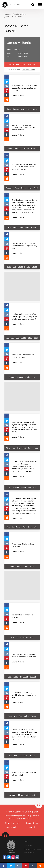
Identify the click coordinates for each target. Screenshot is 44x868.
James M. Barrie (18, 96)
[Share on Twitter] (7, 81)
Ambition (13, 795)
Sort (35, 487)
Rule (18, 338)
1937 (26, 56)
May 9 (21, 53)
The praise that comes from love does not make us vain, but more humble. (25, 88)
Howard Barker (12, 827)
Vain (23, 109)
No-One (26, 148)
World (17, 188)
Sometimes (16, 527)
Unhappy (18, 148)
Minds (20, 795)
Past (24, 527)
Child (18, 64)
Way (36, 527)
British (9, 49)
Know (30, 188)
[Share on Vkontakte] (7, 86)
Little (29, 64)
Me (15, 755)
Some (30, 448)
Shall (30, 338)
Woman (16, 487)
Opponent (24, 677)
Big (17, 637)
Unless (34, 267)
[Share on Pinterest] (7, 90)
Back (30, 527)
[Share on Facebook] (7, 77)
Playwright (16, 49)
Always (20, 566)
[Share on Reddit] (7, 100)
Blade (28, 377)
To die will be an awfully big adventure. (22, 616)
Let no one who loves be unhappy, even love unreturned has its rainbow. (24, 127)
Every (21, 227)
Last (33, 795)
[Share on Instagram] (13, 857)
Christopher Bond (29, 70)
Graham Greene (32, 823)
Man (15, 227)
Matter (23, 487)
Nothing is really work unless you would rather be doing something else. (25, 246)
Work (9, 267)
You (15, 267)
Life (23, 64)
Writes (33, 227)
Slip (19, 448)
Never (24, 188)
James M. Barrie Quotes (14, 17)
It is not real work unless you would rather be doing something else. (25, 695)
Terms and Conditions (32, 849)
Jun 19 (21, 56)
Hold (34, 377)
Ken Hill (32, 827)
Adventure (24, 637)
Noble (27, 795)
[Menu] (40, 5)
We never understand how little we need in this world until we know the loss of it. (24, 167)
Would (34, 716)
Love (9, 109)
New (36, 338)
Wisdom (9, 188)
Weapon (20, 377)
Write (27, 227)
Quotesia (8, 14)
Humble (16, 109)
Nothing (21, 267)
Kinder (24, 338)
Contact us (28, 846)
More (28, 109)
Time (8, 448)
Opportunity (23, 755)
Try (13, 338)
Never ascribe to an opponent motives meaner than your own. (24, 655)
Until (36, 188)
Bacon (32, 755)
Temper (12, 377)
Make (35, 109)
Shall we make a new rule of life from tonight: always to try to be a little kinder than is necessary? (24, 317)
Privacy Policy (29, 853)
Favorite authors (19, 14)
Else (28, 267)
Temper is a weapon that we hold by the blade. (23, 356)
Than (26, 566)
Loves (33, 148)
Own (10, 677)
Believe (11, 64)
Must (24, 448)
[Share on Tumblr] (7, 95)
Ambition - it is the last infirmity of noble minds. (24, 774)
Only (36, 448)
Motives (33, 677)
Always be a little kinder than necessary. (23, 545)
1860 (26, 53)
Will (34, 64)
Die (32, 637)
